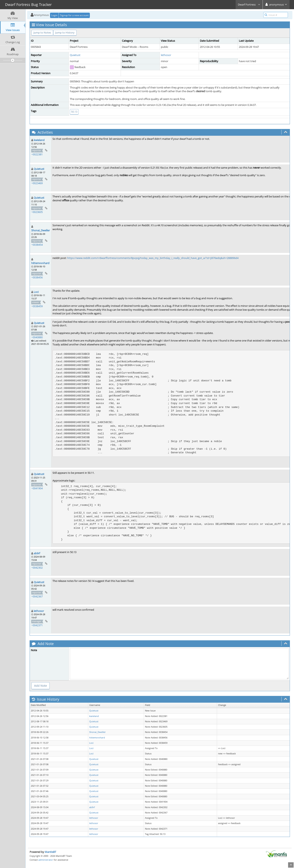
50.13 (74, 112)
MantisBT (50, 852)
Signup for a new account (74, 15)
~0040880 (37, 337)
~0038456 (37, 277)
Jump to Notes (42, 32)
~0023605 (37, 212)
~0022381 (37, 154)
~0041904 (37, 488)
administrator (46, 860)
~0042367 (37, 596)
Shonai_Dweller (41, 230)
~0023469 (37, 183)
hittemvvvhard (40, 263)
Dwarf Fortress (249, 4)
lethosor (166, 55)
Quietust (75, 55)
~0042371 (37, 625)
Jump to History (65, 32)
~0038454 (37, 245)
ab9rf (37, 553)
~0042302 (37, 568)
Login (54, 15)
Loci (36, 292)
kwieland (39, 140)
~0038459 (37, 306)
